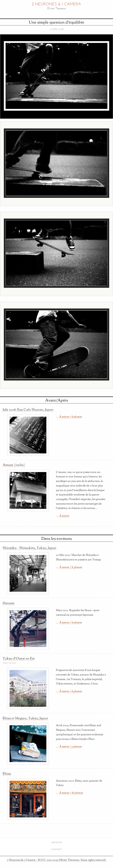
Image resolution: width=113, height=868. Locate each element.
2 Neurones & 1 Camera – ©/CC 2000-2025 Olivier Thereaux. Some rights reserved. (57, 860)
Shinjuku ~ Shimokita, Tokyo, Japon (30, 548)
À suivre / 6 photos (71, 417)
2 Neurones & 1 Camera (56, 4)
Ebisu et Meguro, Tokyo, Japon (25, 718)
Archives (57, 842)
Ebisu (7, 773)
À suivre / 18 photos (71, 793)
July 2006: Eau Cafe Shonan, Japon (28, 409)
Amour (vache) (14, 465)
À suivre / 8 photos (71, 567)
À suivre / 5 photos (70, 746)
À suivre (64, 516)
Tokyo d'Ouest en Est (19, 658)
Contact (56, 849)
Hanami (9, 603)
